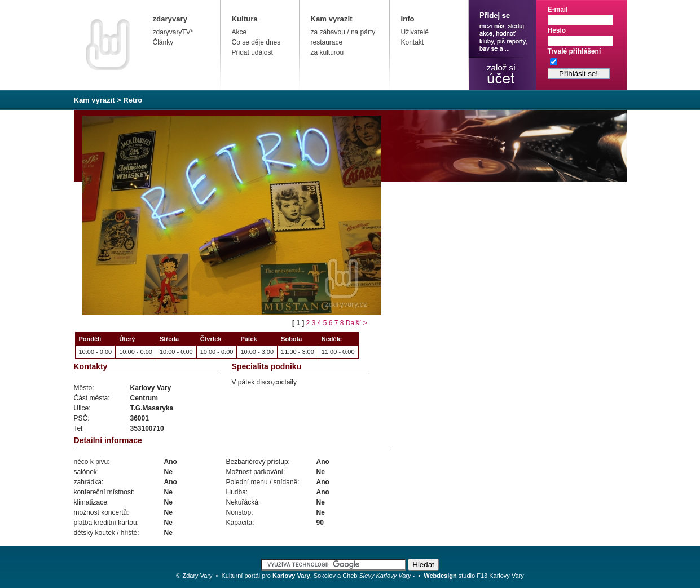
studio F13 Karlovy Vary (474, 576)
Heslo (557, 30)
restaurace (327, 42)
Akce (239, 32)
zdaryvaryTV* (173, 32)
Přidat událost (252, 52)
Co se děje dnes (256, 42)
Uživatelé (415, 32)
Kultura (245, 19)
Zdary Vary (197, 576)
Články (163, 42)
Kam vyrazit (332, 19)
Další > (356, 323)
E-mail (558, 10)
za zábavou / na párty (343, 32)
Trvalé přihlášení (574, 51)
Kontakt (413, 42)
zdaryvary (170, 19)
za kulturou (327, 52)
